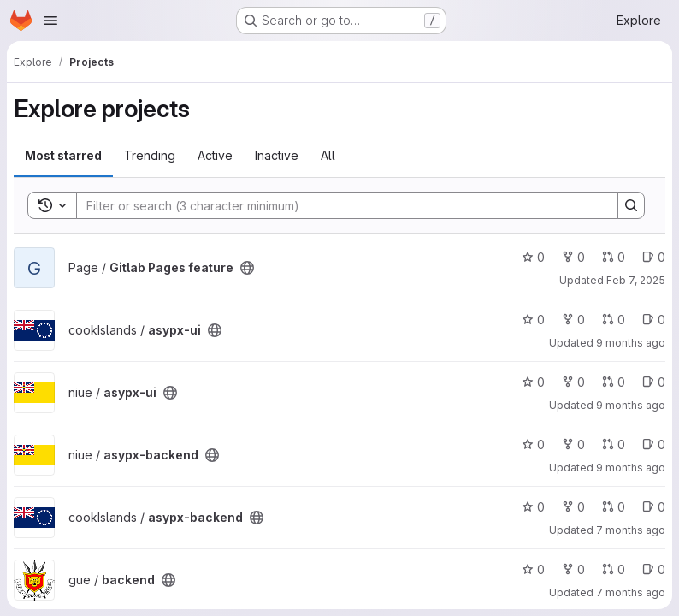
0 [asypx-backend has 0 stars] (533, 444)
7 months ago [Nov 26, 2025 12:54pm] (631, 530)
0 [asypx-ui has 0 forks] (573, 320)
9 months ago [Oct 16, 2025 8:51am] (631, 405)
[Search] (339, 205)
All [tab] (328, 155)
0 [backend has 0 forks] (573, 569)
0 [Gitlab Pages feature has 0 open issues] (654, 257)
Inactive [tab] (277, 155)
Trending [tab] (150, 155)
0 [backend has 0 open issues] (654, 569)
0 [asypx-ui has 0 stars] (533, 320)
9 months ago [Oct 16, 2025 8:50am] (631, 343)
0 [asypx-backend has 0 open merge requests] (614, 444)
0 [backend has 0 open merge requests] (614, 569)
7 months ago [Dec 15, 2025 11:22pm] (631, 592)
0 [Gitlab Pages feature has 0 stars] (533, 257)
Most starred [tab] (63, 155)
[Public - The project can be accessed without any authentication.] (247, 268)
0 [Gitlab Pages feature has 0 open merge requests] (614, 257)
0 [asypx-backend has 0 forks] (573, 444)
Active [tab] (215, 155)
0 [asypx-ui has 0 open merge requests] (614, 320)
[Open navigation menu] (50, 21)
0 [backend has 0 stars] (533, 569)
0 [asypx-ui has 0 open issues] (654, 320)
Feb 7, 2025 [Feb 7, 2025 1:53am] (636, 280)
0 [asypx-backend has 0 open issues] (654, 444)
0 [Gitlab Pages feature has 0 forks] (573, 257)
